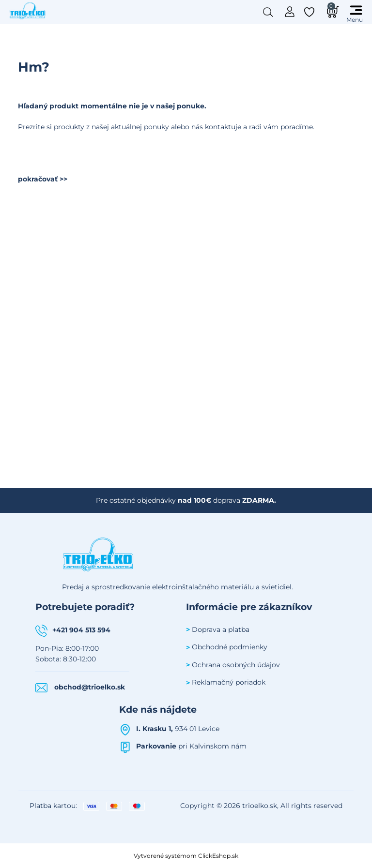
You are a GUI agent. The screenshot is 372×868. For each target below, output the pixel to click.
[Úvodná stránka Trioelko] (28, 10)
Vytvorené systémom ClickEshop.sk (186, 856)
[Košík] (331, 12)
